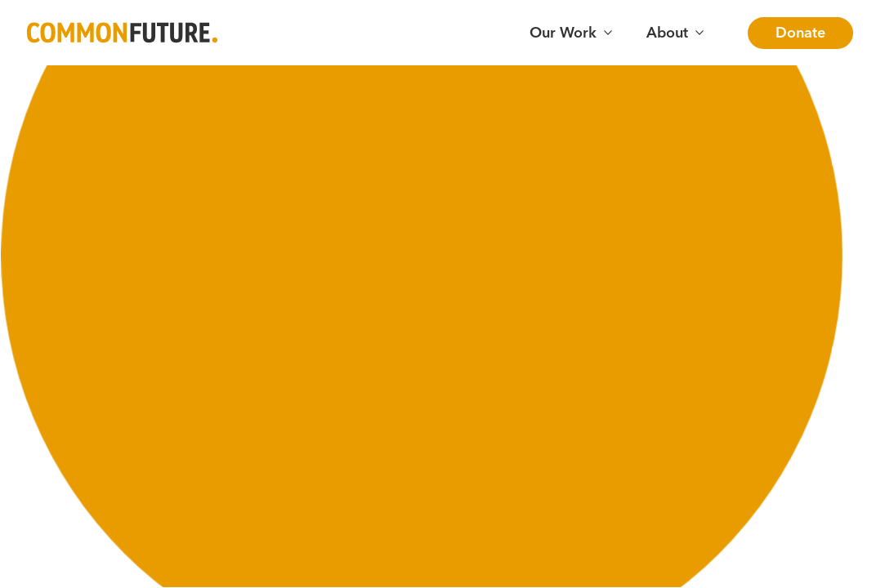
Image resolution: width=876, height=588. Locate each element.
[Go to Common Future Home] (122, 33)
